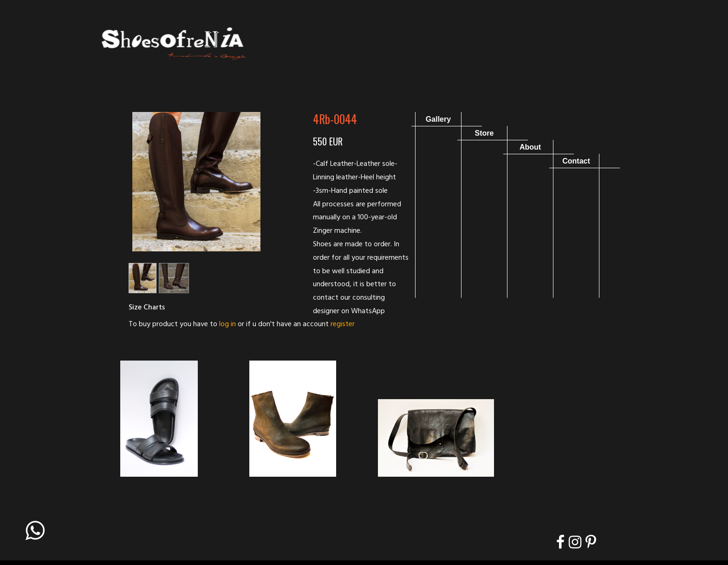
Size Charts (147, 308)
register (343, 324)
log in (227, 324)
